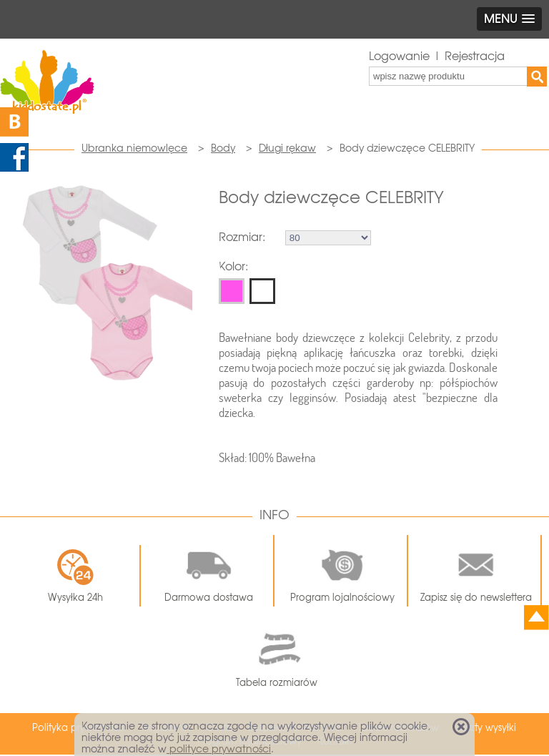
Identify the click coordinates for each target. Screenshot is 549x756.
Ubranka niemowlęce (134, 148)
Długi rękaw (287, 148)
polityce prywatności (219, 749)
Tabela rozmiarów (277, 657)
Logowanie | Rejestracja (437, 56)
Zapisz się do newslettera (476, 571)
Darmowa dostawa (209, 571)
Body (223, 148)
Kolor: (233, 266)
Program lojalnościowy (342, 571)
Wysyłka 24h (75, 576)
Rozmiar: (242, 237)
